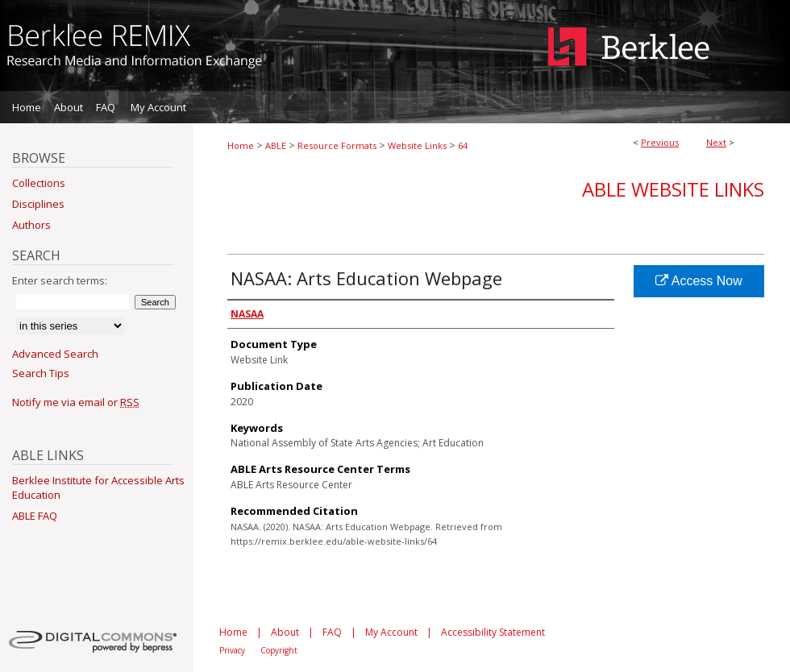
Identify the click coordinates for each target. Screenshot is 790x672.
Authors (31, 225)
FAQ (332, 632)
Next (716, 142)
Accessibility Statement (493, 632)
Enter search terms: (60, 280)
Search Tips (41, 373)
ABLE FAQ (35, 516)
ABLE (276, 145)
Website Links (417, 145)
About (285, 632)
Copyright (279, 650)
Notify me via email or (76, 402)
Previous (660, 142)
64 (463, 145)
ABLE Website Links (673, 189)
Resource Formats (337, 145)
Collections (39, 183)
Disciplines (38, 204)
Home (241, 145)
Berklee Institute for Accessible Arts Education (98, 487)
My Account (391, 632)
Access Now (699, 281)
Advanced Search (55, 354)
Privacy (232, 650)
